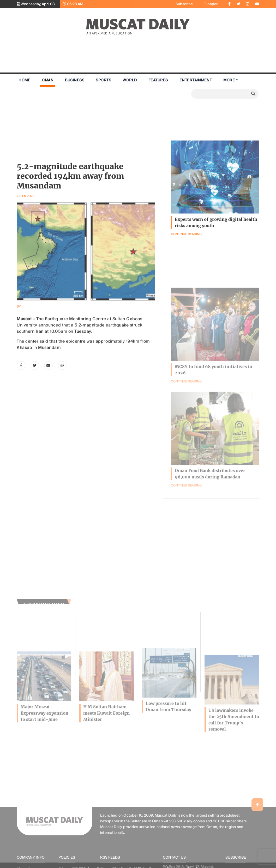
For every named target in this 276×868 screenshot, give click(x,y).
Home (24, 80)
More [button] (229, 80)
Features (158, 80)
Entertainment (196, 80)
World (130, 80)
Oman (48, 80)
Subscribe (184, 4)
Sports (103, 80)
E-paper (211, 4)
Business (75, 80)
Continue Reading (186, 514)
